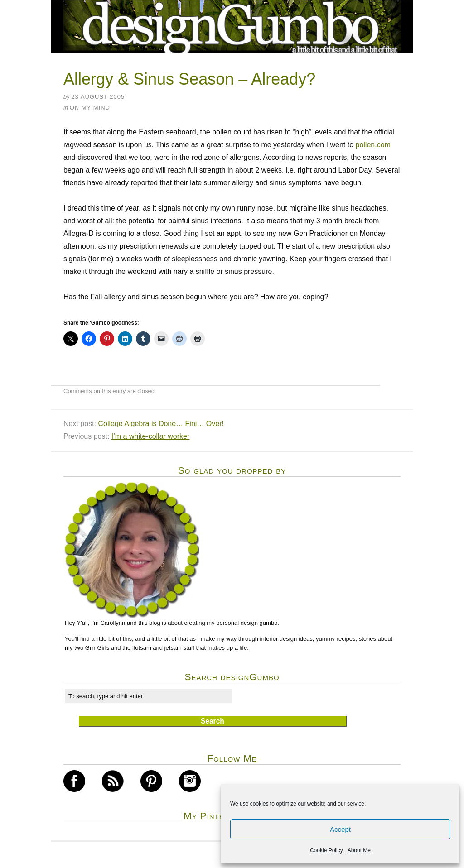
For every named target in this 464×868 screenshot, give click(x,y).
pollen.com (373, 145)
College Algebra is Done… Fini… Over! (161, 424)
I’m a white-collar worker (150, 436)
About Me (359, 850)
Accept (340, 829)
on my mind (90, 108)
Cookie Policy (326, 850)
